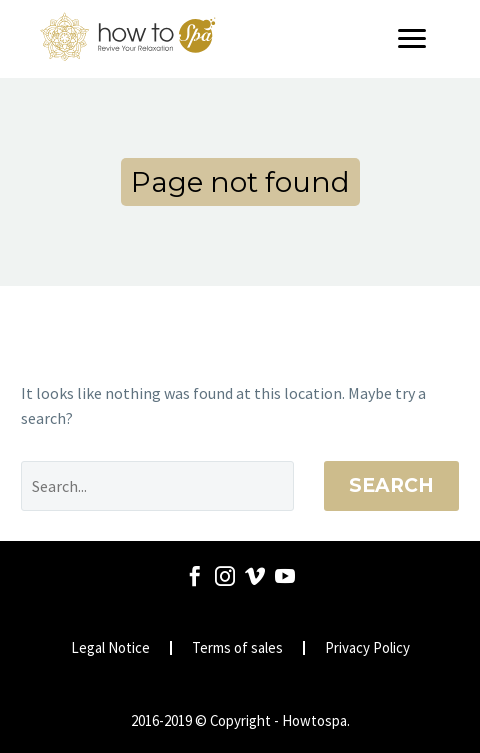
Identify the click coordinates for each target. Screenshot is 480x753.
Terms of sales (237, 648)
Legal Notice (110, 648)
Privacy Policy (367, 648)
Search (391, 485)
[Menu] (419, 39)
